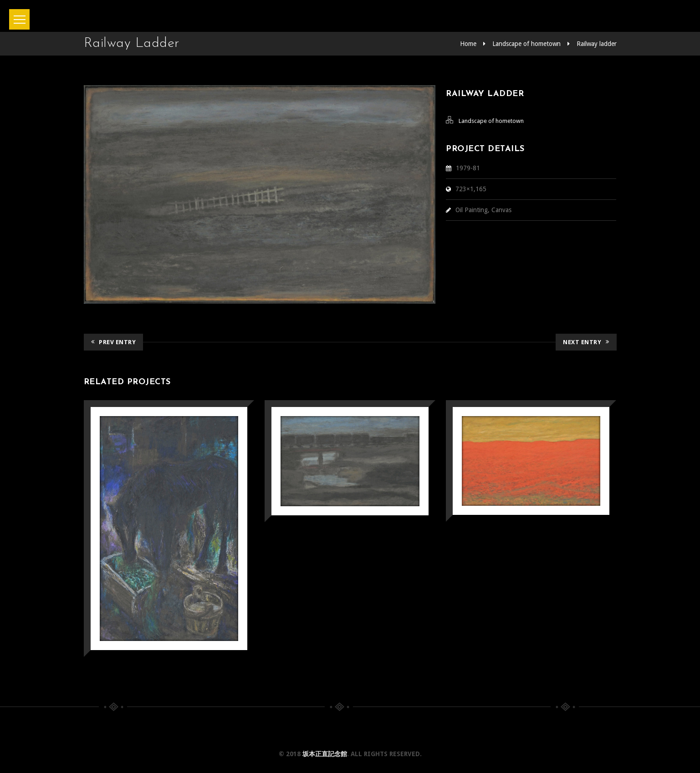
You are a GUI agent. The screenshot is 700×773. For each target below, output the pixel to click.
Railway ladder (597, 44)
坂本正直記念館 (325, 754)
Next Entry (586, 342)
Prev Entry (114, 342)
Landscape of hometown (526, 44)
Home (468, 44)
